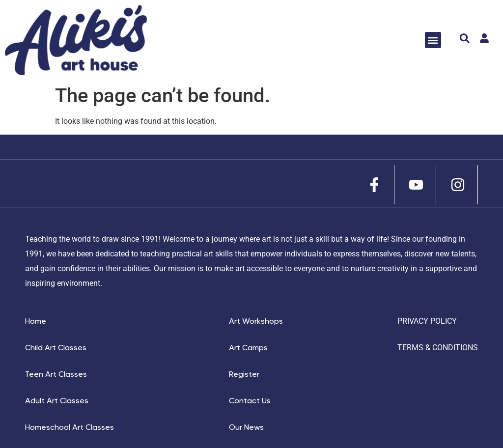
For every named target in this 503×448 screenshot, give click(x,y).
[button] (433, 40)
